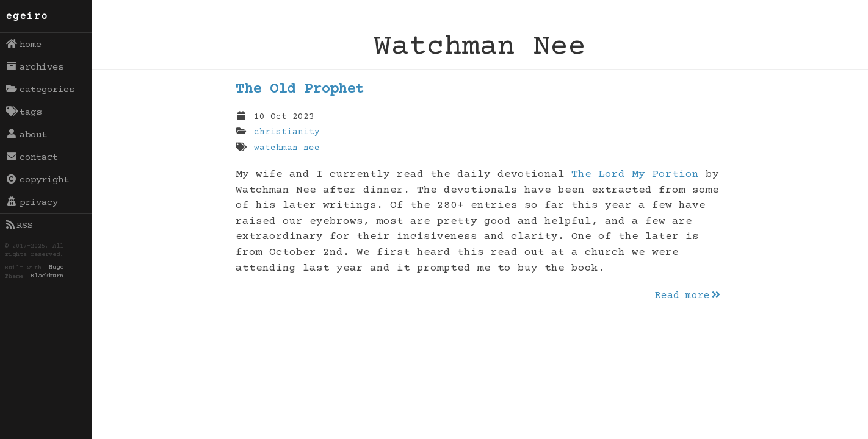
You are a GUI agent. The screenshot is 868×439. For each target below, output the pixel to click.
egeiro (27, 16)
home (24, 45)
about (27, 135)
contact (32, 157)
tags (24, 112)
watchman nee (287, 148)
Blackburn (47, 277)
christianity (287, 132)
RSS (20, 226)
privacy (32, 202)
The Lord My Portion (635, 174)
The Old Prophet (300, 89)
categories (41, 90)
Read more (689, 296)
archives (35, 67)
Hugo (56, 268)
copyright (38, 180)
